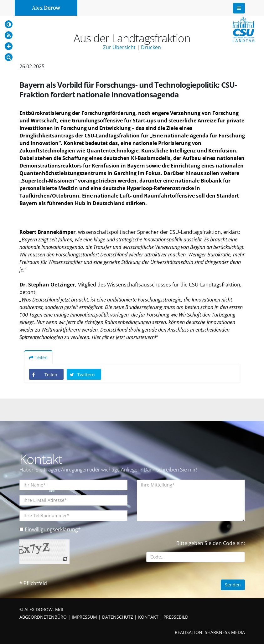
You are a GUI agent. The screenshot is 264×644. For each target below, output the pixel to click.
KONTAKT (148, 617)
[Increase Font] (9, 46)
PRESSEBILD (176, 617)
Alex (46, 8)
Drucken (151, 47)
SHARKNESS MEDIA (225, 632)
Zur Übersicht (119, 47)
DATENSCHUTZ (118, 617)
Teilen (38, 357)
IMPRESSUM (84, 617)
